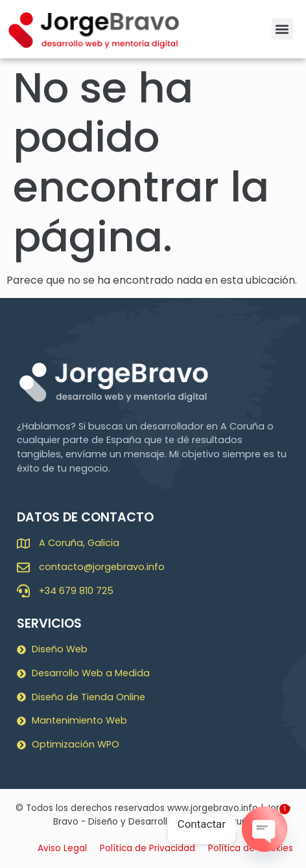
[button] (282, 29)
